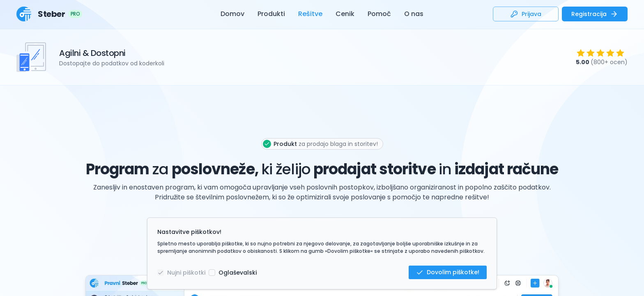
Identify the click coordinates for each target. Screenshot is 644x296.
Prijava (526, 14)
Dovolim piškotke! (448, 272)
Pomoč (379, 14)
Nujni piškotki (186, 273)
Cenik (345, 14)
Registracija (595, 14)
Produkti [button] (271, 14)
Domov (232, 14)
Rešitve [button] (310, 14)
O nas (414, 14)
